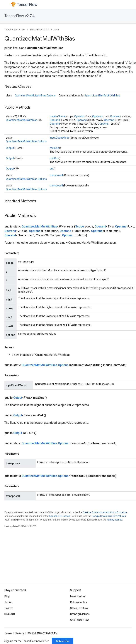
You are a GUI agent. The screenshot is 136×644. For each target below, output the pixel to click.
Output (10, 148)
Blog (7, 596)
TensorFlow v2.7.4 (19, 16)
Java (56, 30)
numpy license (114, 520)
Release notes (79, 602)
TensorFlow (11, 30)
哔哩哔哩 (10, 614)
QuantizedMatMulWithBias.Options (35, 96)
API (23, 30)
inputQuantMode (60, 138)
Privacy (20, 633)
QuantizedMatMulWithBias (103, 95)
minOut (54, 158)
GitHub (8, 602)
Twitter (9, 608)
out (52, 169)
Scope (62, 116)
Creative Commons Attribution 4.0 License (105, 512)
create (53, 116)
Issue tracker (78, 596)
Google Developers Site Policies (109, 516)
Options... (105, 124)
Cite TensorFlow (80, 620)
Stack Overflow (79, 608)
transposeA (57, 175)
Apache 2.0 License (59, 516)
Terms (8, 633)
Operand (79, 116)
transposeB (56, 186)
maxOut (54, 148)
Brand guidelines (80, 614)
